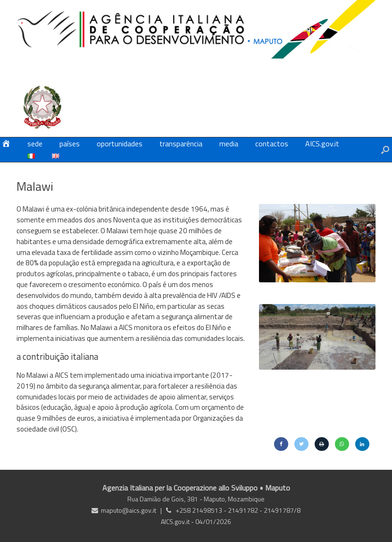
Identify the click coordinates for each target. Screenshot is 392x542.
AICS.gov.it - (178, 521)
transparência (181, 144)
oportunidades (120, 144)
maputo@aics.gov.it (129, 510)
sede (35, 144)
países (70, 144)
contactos (272, 144)
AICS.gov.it (322, 144)
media (229, 144)
